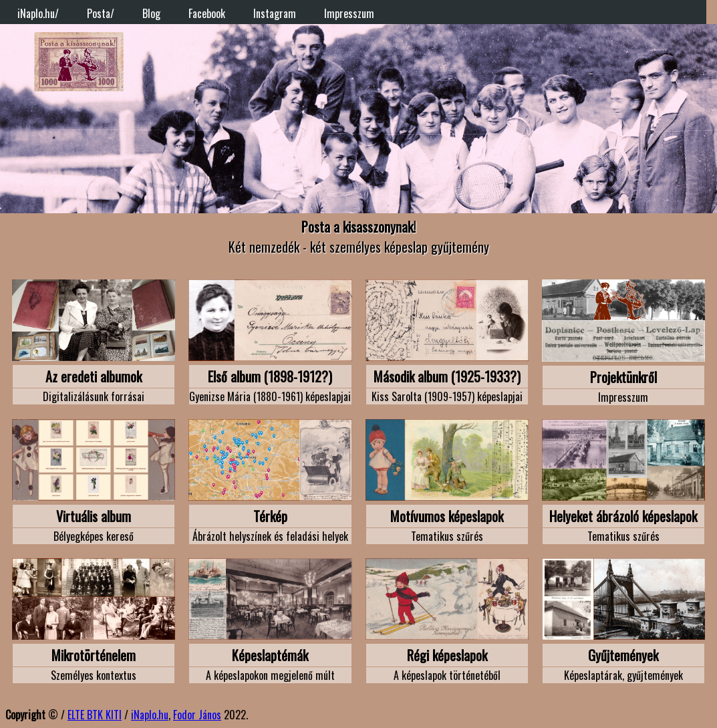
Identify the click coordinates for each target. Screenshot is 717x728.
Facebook (207, 13)
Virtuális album (94, 516)
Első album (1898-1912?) (270, 376)
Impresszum (349, 13)
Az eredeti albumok (94, 376)
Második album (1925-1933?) (447, 376)
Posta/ (101, 13)
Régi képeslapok (447, 655)
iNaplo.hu (150, 715)
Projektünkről (623, 377)
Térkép (270, 516)
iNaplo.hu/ (38, 13)
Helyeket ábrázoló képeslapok (623, 516)
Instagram (275, 13)
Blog (151, 13)
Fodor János (197, 715)
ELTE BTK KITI (95, 715)
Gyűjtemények (623, 655)
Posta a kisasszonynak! (358, 227)
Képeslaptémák (270, 655)
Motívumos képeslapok (447, 516)
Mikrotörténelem (94, 655)
